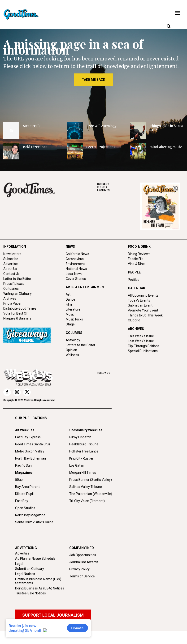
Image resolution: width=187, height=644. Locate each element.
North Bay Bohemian (30, 458)
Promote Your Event (143, 310)
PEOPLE (134, 272)
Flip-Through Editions (144, 346)
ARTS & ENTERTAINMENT (86, 287)
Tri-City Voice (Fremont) (87, 501)
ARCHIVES (119, 187)
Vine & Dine (136, 264)
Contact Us (11, 274)
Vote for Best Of (15, 313)
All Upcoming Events (143, 295)
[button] (169, 26)
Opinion (71, 350)
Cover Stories (76, 279)
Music (70, 314)
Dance (70, 299)
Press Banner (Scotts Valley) (91, 480)
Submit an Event (140, 305)
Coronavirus (75, 259)
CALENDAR (137, 288)
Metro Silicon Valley (30, 451)
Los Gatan (77, 465)
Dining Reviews (139, 254)
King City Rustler (81, 458)
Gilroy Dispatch (80, 437)
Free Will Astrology (101, 126)
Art (68, 294)
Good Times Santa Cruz (33, 444)
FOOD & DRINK (139, 247)
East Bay (22, 501)
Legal (19, 564)
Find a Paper (13, 303)
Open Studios (25, 508)
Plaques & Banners (17, 318)
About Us (10, 269)
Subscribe (11, 259)
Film (69, 304)
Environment (75, 264)
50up (19, 480)
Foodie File (136, 259)
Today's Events (139, 300)
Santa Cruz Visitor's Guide (34, 522)
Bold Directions (35, 147)
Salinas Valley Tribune (86, 487)
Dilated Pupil (24, 494)
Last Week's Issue (141, 341)
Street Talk (32, 126)
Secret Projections (101, 147)
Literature (73, 309)
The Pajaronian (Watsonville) (91, 494)
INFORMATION (15, 247)
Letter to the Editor (17, 279)
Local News (74, 274)
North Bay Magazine (30, 515)
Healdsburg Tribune (84, 444)
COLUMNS (74, 333)
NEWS (70, 247)
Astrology (73, 340)
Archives (10, 299)
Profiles (134, 280)
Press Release (14, 284)
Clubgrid (134, 320)
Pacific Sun (23, 465)
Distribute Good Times (20, 308)
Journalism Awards (84, 562)
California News (77, 254)
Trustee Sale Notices (30, 593)
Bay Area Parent (27, 487)
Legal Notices (25, 574)
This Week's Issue (141, 336)
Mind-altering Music (166, 147)
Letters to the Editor (80, 345)
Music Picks (74, 319)
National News (76, 269)
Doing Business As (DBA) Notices (40, 588)
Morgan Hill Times (83, 473)
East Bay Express (28, 437)
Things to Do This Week (145, 315)
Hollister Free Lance (84, 451)
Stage (70, 324)
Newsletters (12, 254)
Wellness (72, 355)
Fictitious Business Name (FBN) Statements (38, 581)
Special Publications (143, 351)
